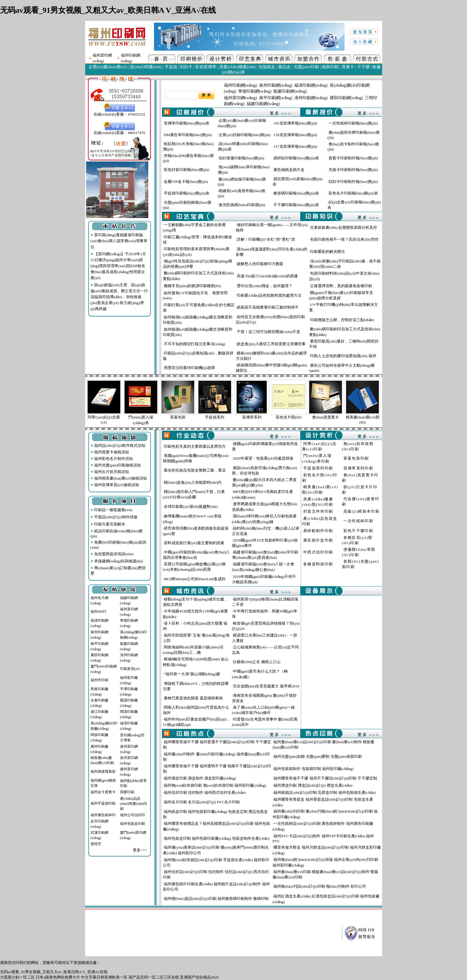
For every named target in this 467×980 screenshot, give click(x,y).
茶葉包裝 (178, 417)
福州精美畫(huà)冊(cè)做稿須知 (119, 478)
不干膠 (363, 67)
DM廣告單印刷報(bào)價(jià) (188, 135)
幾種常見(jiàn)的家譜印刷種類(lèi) (193, 286)
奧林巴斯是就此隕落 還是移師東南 (193, 698)
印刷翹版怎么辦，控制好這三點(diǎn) (342, 320)
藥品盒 (284, 67)
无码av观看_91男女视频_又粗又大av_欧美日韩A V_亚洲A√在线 (108, 10)
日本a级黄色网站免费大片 (58, 977)
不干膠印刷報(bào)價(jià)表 (296, 205)
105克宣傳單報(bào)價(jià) (295, 123)
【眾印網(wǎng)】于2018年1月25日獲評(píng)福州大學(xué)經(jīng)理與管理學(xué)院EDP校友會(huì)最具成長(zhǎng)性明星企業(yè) (118, 266)
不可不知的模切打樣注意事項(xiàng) (195, 344)
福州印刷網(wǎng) (240, 85)
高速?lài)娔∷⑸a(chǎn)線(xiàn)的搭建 (267, 276)
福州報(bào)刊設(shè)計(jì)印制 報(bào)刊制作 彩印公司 (320, 886)
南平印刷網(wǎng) (276, 98)
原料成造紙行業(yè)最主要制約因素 (194, 543)
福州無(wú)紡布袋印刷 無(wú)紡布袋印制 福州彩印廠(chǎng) (215, 785)
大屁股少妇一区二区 (17, 977)
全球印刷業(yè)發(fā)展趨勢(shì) (191, 507)
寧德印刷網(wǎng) (255, 91)
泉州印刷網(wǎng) (276, 85)
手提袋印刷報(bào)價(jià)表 (187, 193)
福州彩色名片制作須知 (112, 459)
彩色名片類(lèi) (289, 417)
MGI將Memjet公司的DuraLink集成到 (195, 579)
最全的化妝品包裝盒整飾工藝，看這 (195, 470)
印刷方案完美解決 (108, 524)
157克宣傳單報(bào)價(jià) (295, 146)
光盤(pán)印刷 (306, 67)
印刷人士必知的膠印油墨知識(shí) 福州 (343, 356)
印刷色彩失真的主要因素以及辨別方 (195, 446)
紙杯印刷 (330, 67)
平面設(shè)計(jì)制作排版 (114, 517)
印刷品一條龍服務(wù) (112, 510)
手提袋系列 (215, 417)
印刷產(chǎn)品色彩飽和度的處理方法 (269, 295)
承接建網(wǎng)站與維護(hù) (117, 561)
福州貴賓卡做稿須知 (110, 452)
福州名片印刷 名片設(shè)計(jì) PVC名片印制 (202, 802)
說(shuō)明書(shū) (146, 67)
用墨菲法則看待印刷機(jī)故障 (189, 368)
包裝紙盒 (267, 67)
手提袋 (171, 67)
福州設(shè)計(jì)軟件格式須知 (118, 445)
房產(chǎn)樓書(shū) (237, 67)
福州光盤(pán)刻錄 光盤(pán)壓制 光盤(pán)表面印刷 (318, 756)
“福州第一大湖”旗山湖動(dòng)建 (192, 674)
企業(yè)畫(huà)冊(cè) (108, 67)
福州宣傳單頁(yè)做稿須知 (115, 485)
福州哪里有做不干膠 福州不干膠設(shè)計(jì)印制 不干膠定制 (325, 778)
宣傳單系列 (252, 417)
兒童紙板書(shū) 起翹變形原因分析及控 (344, 227)
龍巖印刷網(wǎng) (290, 91)
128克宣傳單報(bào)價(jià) (295, 135)
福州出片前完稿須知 (110, 472)
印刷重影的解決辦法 (327, 252)
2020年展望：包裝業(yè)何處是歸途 (263, 458)
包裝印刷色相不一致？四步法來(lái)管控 (344, 239)
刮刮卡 (186, 67)
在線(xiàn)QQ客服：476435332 (119, 112)
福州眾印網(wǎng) (240, 98)
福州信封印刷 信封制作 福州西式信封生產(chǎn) (205, 792)
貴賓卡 (348, 67)
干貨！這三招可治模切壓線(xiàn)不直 (268, 332)
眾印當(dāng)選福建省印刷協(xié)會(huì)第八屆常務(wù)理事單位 (119, 241)
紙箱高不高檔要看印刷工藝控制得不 (268, 307)
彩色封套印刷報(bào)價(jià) (187, 170)
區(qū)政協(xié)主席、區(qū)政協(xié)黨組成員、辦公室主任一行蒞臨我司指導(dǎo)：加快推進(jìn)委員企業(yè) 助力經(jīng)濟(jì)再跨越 (119, 297)
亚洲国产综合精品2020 (199, 977)
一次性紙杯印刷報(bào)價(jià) (353, 123)
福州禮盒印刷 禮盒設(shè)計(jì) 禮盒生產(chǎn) (313, 785)
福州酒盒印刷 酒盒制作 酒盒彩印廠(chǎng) (200, 778)
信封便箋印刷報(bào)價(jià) (241, 158)
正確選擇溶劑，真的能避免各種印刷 (341, 286)
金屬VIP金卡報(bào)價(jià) (186, 182)
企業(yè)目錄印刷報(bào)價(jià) (245, 135)
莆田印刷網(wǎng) (346, 98)
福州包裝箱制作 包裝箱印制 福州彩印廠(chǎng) (313, 769)
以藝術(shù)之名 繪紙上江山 (257, 662)
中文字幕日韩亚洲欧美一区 (104, 977)
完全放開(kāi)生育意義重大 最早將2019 (266, 686)
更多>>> (140, 850)
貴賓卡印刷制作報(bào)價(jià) (353, 158)
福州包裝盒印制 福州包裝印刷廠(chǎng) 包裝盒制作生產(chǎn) (217, 838)
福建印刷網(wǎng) (263, 104)
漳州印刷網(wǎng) (311, 98)
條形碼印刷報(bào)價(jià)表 (296, 193)
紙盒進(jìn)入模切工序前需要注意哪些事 (271, 344)
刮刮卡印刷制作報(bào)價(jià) (353, 182)
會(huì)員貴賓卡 (326, 417)
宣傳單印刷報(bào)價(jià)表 (187, 123)
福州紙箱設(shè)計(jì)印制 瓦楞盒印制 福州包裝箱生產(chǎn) (324, 792)
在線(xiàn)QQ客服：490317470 (119, 131)
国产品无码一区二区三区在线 (154, 977)
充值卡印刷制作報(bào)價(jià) (353, 170)
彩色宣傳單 (206, 67)
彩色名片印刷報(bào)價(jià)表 (353, 193)
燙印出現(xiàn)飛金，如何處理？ (265, 286)
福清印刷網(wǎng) (311, 85)
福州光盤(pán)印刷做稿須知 (116, 465)
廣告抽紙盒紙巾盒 (289, 170)
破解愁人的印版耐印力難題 (260, 264)
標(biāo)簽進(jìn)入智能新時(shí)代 (193, 482)
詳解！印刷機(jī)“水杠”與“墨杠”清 (266, 239)
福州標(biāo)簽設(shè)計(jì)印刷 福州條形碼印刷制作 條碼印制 (216, 899)
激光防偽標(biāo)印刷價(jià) (242, 205)
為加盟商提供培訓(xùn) (112, 554)
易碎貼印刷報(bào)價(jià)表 (296, 158)
